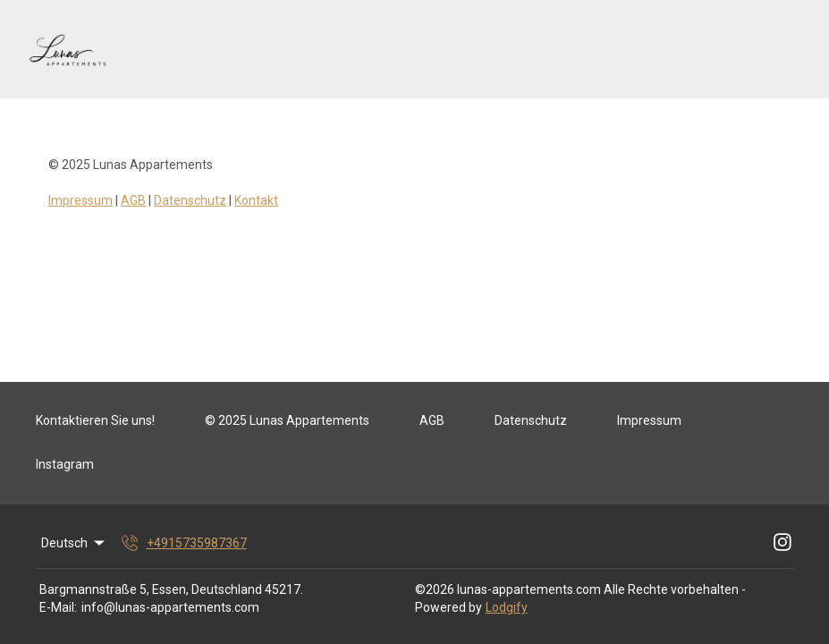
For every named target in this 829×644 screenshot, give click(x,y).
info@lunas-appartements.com (170, 607)
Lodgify (507, 607)
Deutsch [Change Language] (74, 543)
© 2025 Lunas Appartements (287, 420)
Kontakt (256, 200)
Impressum (80, 200)
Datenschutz (190, 200)
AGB (133, 200)
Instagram (65, 464)
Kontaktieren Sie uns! (95, 420)
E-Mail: (58, 607)
